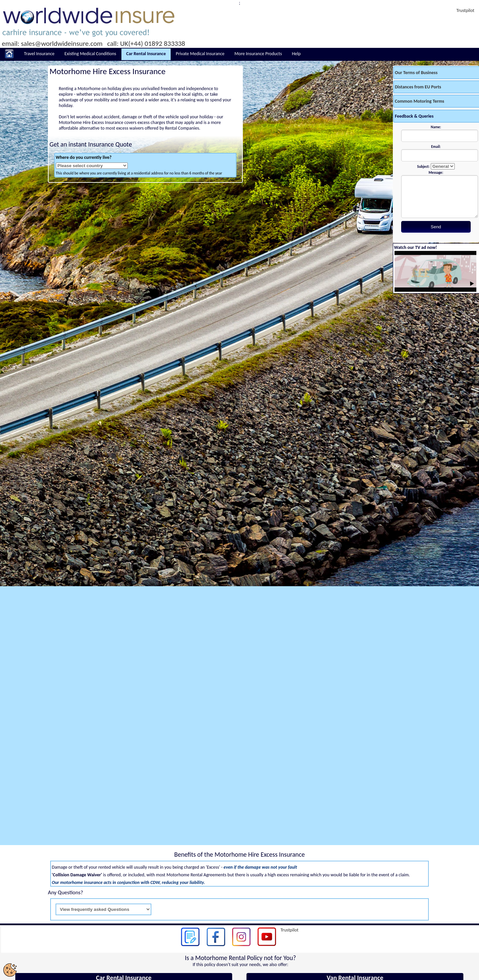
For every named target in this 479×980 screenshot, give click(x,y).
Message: (436, 172)
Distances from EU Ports (418, 87)
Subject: (423, 166)
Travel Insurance (39, 54)
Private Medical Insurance (200, 54)
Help (296, 54)
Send (436, 227)
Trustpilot (465, 10)
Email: (436, 147)
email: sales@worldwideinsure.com (52, 44)
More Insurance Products (258, 54)
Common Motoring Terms (419, 101)
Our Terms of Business (416, 73)
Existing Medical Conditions (90, 54)
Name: (436, 127)
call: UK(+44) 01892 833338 (146, 44)
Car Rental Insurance (146, 54)
